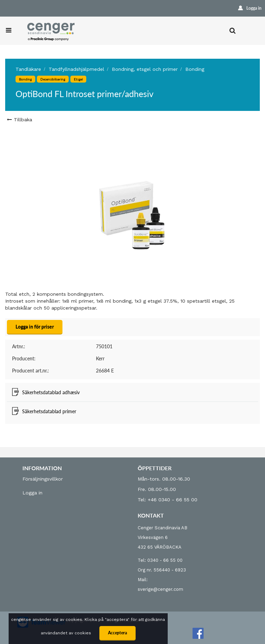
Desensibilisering (53, 79)
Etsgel (78, 79)
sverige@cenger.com (160, 589)
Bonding (195, 69)
